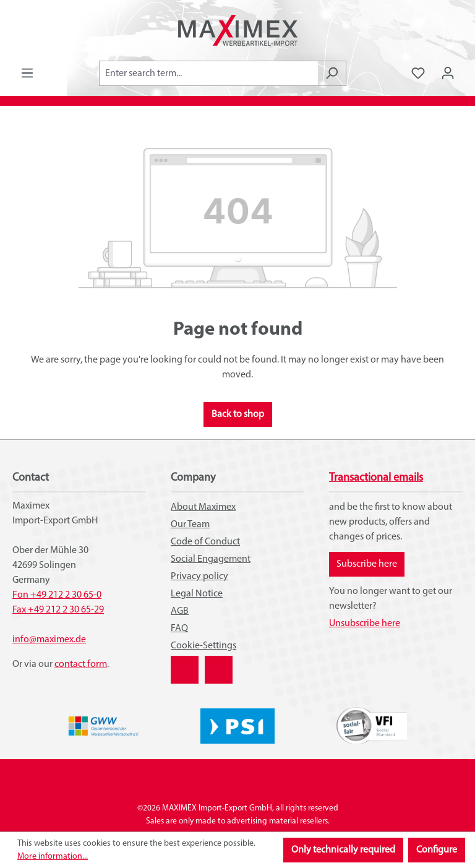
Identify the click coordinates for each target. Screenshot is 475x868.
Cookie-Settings (203, 646)
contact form (81, 664)
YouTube (219, 663)
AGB (180, 611)
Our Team (190, 525)
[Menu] (27, 73)
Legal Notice (197, 594)
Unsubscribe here (365, 624)
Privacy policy (199, 577)
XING (181, 663)
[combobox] (208, 73)
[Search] (332, 73)
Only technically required (343, 850)
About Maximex (203, 507)
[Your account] (448, 73)
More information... (53, 857)
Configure (437, 850)
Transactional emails (376, 478)
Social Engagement (211, 559)
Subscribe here (367, 564)
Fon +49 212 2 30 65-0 (57, 595)
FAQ (179, 629)
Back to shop (238, 415)
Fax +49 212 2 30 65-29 (58, 610)
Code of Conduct (205, 542)
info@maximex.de (49, 640)
